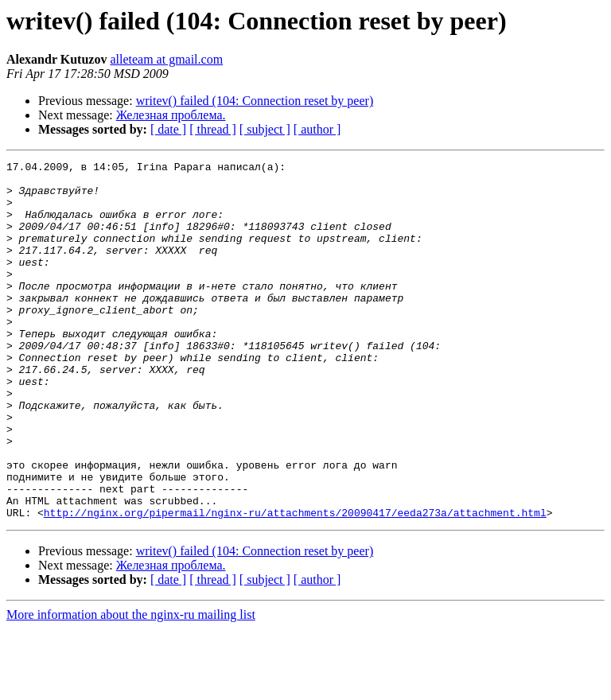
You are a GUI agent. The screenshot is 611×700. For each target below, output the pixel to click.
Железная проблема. (171, 115)
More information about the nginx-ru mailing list (131, 686)
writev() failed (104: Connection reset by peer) (255, 101)
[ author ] (317, 129)
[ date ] (168, 129)
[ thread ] (213, 129)
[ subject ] (265, 129)
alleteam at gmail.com (166, 59)
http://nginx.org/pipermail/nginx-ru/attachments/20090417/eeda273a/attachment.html (295, 584)
